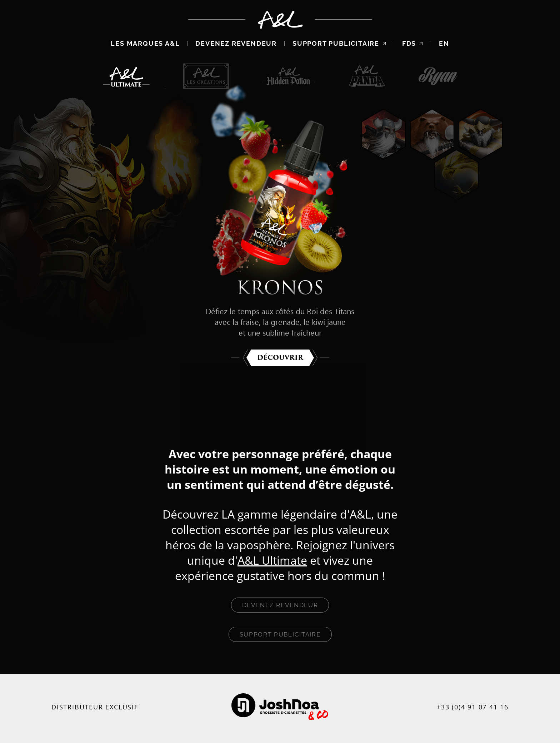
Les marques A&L (145, 43)
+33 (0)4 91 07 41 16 (473, 707)
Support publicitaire (339, 43)
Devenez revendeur (236, 43)
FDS (413, 43)
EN (444, 43)
